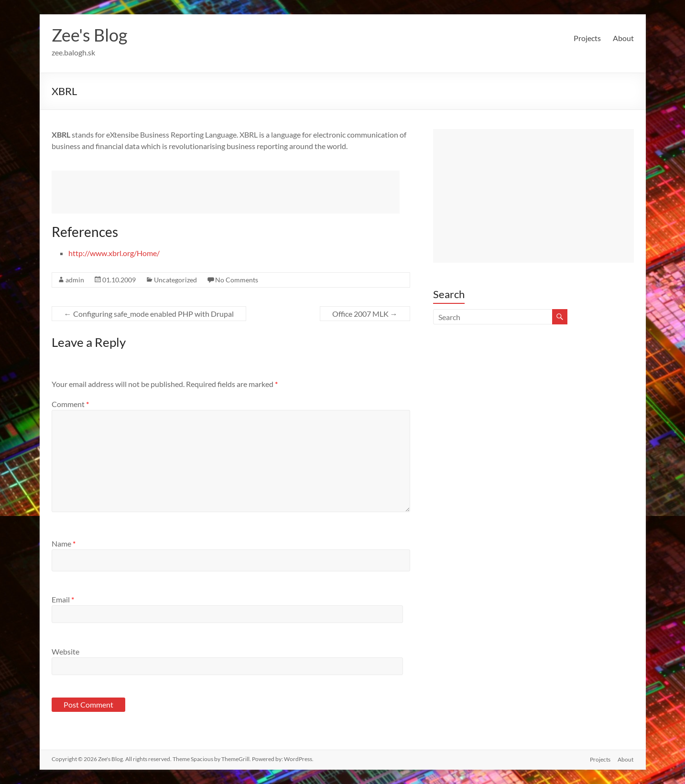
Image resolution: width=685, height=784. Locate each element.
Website (65, 651)
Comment (70, 404)
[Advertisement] (226, 192)
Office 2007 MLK (365, 314)
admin (75, 280)
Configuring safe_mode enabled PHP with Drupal (149, 314)
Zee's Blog (89, 35)
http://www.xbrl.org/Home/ (114, 253)
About (623, 38)
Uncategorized (175, 280)
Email (63, 599)
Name (64, 543)
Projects (587, 38)
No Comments (237, 280)
